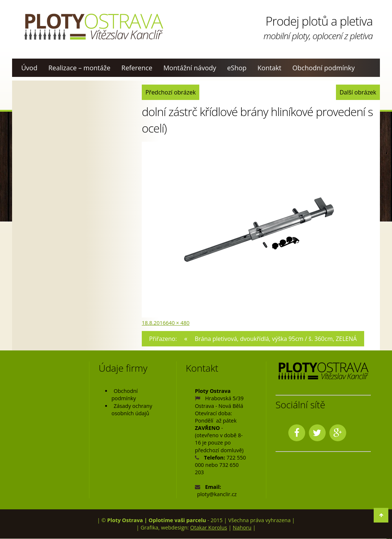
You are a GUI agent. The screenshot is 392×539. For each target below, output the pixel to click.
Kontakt (269, 68)
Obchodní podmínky (323, 68)
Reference (137, 68)
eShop (237, 68)
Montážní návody (190, 68)
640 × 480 (177, 323)
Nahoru (242, 527)
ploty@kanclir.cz (217, 495)
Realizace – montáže (79, 68)
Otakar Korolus (209, 527)
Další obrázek (357, 92)
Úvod (29, 68)
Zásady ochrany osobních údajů (132, 410)
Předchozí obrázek (171, 92)
